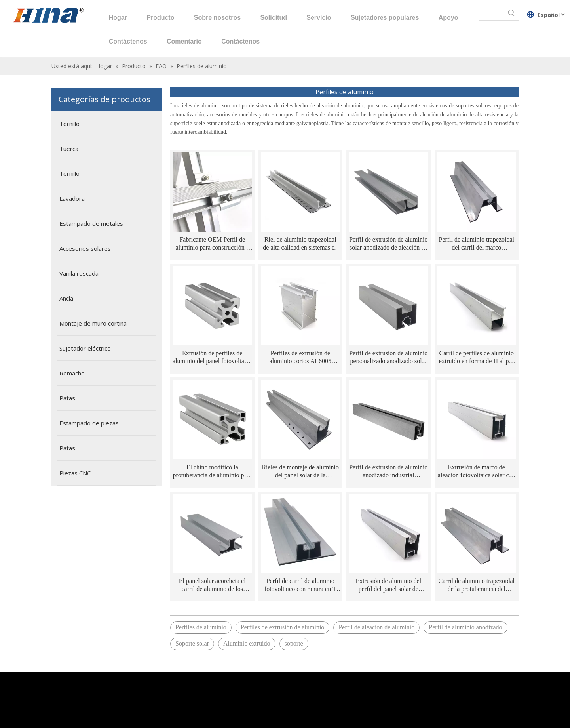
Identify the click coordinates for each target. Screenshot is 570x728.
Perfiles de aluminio (201, 627)
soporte (294, 643)
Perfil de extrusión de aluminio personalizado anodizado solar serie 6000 (388, 357)
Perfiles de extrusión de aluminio (283, 627)
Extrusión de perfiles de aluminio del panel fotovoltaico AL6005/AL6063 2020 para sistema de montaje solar (212, 357)
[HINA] (48, 16)
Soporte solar (192, 643)
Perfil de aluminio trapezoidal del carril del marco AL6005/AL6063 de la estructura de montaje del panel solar (477, 244)
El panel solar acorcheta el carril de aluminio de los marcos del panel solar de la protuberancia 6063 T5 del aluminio (212, 585)
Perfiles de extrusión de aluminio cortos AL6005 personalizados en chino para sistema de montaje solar (300, 357)
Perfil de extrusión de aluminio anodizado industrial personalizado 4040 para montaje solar (388, 472)
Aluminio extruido (247, 643)
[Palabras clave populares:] (511, 13)
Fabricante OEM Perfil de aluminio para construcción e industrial (212, 244)
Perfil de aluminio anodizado (465, 627)
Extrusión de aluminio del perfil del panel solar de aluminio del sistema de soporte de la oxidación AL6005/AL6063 (388, 585)
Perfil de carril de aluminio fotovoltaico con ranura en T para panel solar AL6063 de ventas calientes (300, 585)
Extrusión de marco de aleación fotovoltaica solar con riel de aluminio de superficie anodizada (477, 472)
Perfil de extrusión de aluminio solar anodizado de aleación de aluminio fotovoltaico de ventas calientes (388, 244)
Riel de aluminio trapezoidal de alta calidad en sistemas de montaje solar (300, 244)
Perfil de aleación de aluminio (376, 627)
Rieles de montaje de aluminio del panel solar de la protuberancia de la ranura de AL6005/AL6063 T (300, 472)
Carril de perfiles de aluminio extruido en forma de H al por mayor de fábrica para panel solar (477, 357)
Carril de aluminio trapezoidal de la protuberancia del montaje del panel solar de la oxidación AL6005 (477, 585)
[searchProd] (492, 13)
